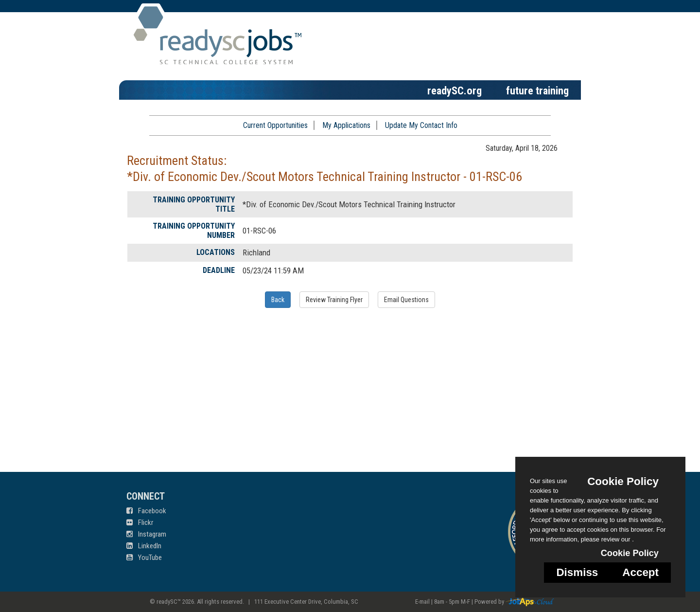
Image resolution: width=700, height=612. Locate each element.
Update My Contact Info (421, 125)
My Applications (346, 125)
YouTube (144, 558)
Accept (640, 572)
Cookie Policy (623, 481)
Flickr (140, 522)
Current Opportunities (275, 125)
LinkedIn (144, 546)
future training (537, 90)
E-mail (422, 602)
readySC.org (455, 90)
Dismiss (577, 572)
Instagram (146, 534)
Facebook (146, 511)
